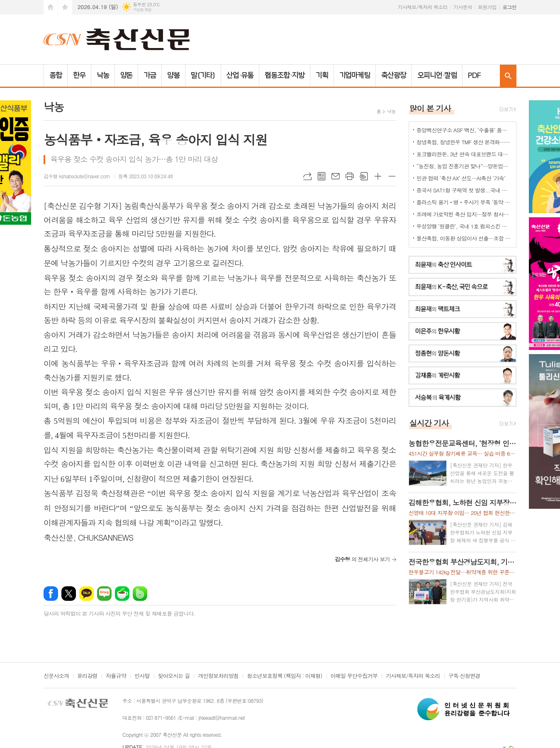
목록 (321, 176)
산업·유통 (240, 75)
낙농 (103, 75)
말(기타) (203, 75)
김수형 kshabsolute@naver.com (77, 176)
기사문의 (463, 7)
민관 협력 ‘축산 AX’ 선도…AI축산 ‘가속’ (461, 178)
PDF (474, 75)
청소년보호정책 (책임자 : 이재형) (284, 676)
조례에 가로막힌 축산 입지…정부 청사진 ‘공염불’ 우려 (464, 214)
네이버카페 (122, 594)
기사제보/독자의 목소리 (423, 7)
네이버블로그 (104, 594)
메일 (336, 176)
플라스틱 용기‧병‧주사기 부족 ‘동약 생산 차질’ (464, 202)
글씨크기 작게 (392, 176)
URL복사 (307, 176)
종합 (56, 75)
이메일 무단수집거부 (354, 676)
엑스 (69, 594)
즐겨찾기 (65, 7)
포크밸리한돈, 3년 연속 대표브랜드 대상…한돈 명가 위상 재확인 (464, 154)
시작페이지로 (51, 7)
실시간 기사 (429, 423)
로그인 (509, 7)
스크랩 (364, 176)
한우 (79, 75)
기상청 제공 (142, 10)
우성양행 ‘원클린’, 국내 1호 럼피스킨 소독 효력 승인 (464, 226)
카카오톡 (86, 594)
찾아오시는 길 (174, 676)
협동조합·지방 (284, 75)
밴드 (140, 594)
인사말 (142, 676)
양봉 (173, 75)
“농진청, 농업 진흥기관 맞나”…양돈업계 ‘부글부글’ (464, 166)
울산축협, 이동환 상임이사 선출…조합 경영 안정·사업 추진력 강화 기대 (464, 238)
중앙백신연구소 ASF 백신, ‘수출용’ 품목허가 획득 (464, 130)
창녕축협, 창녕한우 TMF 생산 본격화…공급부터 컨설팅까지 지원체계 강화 (464, 142)
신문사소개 (56, 676)
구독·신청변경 (464, 676)
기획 (322, 75)
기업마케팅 (355, 75)
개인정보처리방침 (218, 676)
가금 (150, 75)
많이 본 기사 (430, 108)
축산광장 (394, 75)
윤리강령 (87, 676)
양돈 (127, 75)
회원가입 (487, 7)
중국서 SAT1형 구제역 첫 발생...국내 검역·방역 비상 (464, 190)
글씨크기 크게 (378, 176)
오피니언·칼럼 (437, 75)
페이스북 (51, 594)
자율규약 (116, 676)
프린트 (350, 176)
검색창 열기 (508, 76)
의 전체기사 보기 (362, 559)
